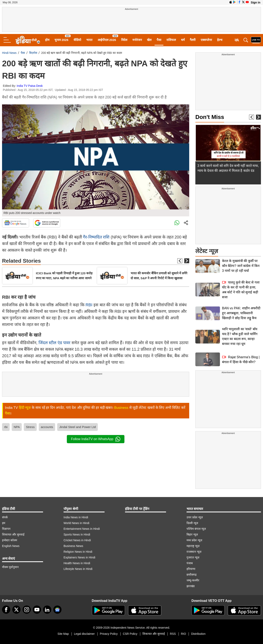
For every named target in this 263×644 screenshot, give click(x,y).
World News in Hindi (76, 523)
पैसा (159, 40)
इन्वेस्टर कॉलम (10, 540)
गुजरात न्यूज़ (193, 557)
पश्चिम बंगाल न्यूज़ (196, 529)
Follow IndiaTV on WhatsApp (96, 439)
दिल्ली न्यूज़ (192, 523)
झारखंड (191, 586)
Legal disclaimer (84, 634)
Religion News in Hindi (78, 552)
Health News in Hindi (77, 563)
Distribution (198, 634)
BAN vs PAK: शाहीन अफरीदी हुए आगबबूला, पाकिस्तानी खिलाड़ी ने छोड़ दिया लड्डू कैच (241, 313)
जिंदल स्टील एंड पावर (55, 343)
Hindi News (9, 53)
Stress (30, 427)
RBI (88, 305)
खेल (149, 40)
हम (4, 523)
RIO (184, 634)
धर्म (183, 40)
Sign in (256, 2)
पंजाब (190, 563)
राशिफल (171, 40)
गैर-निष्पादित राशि (96, 237)
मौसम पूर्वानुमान (10, 567)
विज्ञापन (6, 529)
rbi (6, 427)
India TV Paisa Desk (30, 86)
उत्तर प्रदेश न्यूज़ (195, 517)
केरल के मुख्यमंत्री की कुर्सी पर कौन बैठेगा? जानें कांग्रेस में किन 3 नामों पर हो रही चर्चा (241, 266)
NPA (17, 427)
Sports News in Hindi (77, 534)
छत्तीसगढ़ (192, 575)
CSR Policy (130, 634)
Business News (73, 546)
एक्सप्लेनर (206, 40)
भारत (89, 40)
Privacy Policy (109, 634)
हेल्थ (220, 40)
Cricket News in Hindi (77, 540)
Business (121, 408)
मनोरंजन (137, 40)
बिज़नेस (33, 53)
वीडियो (77, 40)
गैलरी (193, 40)
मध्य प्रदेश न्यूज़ (194, 540)
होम (47, 40)
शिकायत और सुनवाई (13, 534)
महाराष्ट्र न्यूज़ (193, 546)
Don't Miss (210, 117)
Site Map (63, 634)
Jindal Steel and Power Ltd (77, 427)
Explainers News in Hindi (79, 557)
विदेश (124, 40)
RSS (173, 634)
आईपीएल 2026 (107, 40)
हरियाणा (191, 569)
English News (11, 546)
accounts (47, 427)
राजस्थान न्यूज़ (194, 552)
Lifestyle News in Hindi (78, 569)
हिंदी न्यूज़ (25, 408)
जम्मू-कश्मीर (193, 580)
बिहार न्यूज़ (192, 534)
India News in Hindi (76, 517)
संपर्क (5, 517)
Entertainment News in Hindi (82, 529)
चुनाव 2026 (61, 40)
